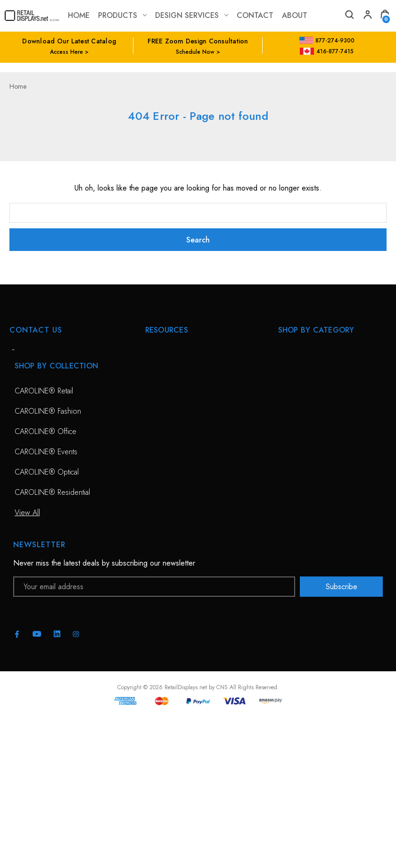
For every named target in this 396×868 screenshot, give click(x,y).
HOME (156, 355)
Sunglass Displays (306, 396)
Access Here (66, 52)
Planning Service (171, 416)
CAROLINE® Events (46, 603)
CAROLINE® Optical (47, 623)
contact (255, 15)
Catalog (157, 477)
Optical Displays (303, 375)
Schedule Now (195, 52)
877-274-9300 (327, 41)
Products (122, 15)
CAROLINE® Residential (52, 644)
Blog (152, 497)
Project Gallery (168, 456)
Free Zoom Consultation (183, 375)
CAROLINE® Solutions (314, 355)
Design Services (192, 15)
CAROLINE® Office (45, 583)
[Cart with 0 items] (385, 16)
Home (79, 15)
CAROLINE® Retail (44, 542)
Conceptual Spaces (175, 436)
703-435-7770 (49, 406)
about (295, 15)
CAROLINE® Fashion (48, 563)
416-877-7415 (327, 51)
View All (291, 416)
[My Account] (367, 16)
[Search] (349, 16)
